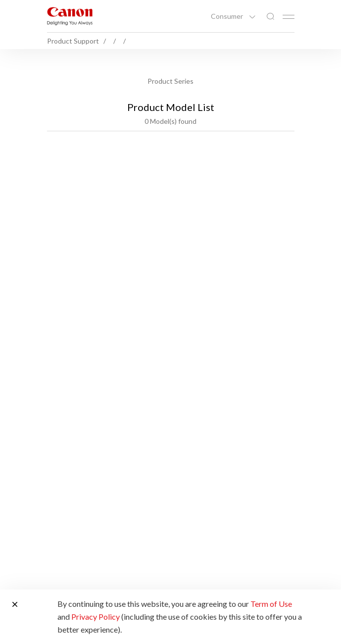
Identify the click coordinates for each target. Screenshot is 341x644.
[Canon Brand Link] (70, 16)
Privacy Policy (96, 617)
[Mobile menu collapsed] (289, 17)
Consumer (228, 16)
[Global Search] (270, 17)
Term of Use (271, 604)
